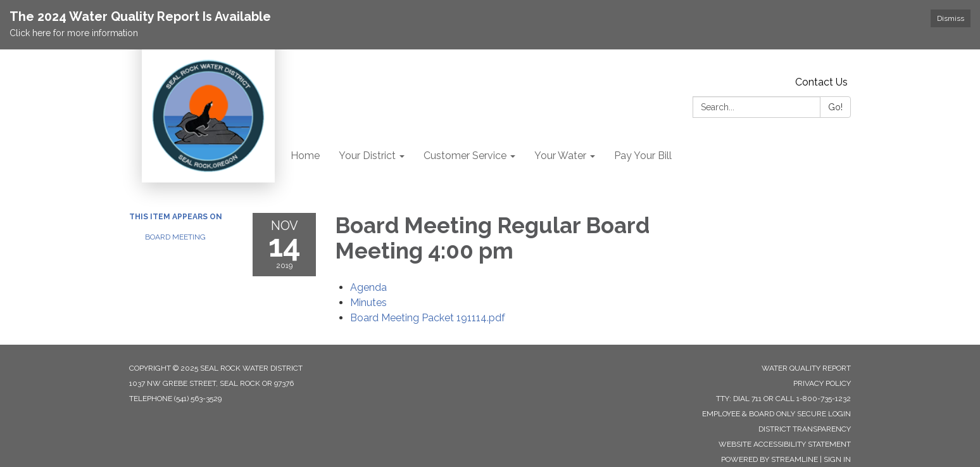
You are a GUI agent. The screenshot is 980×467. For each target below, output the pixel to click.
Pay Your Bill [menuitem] (643, 156)
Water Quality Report (806, 368)
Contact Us (821, 82)
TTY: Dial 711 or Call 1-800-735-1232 (783, 399)
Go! (835, 107)
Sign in (837, 459)
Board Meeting (175, 237)
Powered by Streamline (770, 459)
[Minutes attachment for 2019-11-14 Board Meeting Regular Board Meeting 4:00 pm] (368, 303)
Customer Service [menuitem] (465, 156)
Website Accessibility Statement (785, 444)
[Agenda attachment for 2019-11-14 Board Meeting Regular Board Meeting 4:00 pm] (368, 287)
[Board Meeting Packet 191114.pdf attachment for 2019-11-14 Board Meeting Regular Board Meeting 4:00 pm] (428, 318)
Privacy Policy (822, 383)
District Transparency (805, 429)
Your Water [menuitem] (560, 156)
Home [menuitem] (305, 156)
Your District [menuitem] (367, 156)
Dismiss (951, 18)
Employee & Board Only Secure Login (776, 414)
